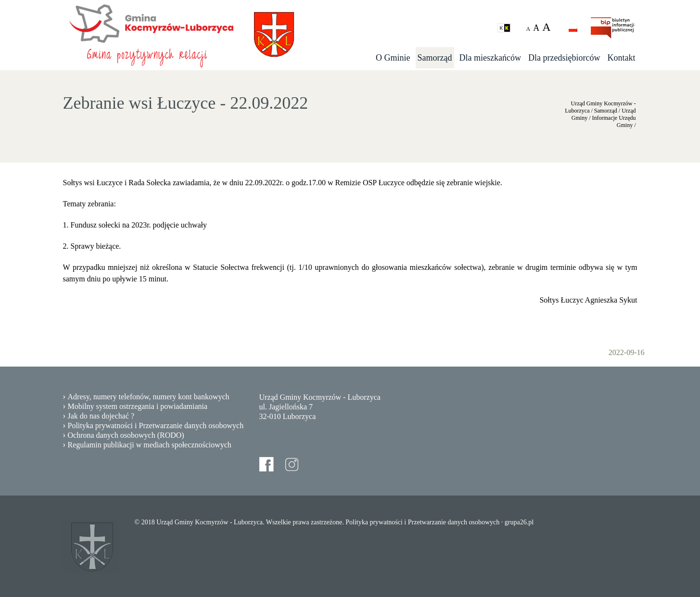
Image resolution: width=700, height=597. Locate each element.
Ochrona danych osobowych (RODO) (126, 435)
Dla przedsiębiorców (564, 58)
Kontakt (622, 58)
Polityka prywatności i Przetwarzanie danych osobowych (156, 426)
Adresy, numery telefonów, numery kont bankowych (149, 397)
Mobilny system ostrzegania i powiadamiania (138, 406)
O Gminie (393, 58)
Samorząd (435, 58)
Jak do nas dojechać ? (101, 416)
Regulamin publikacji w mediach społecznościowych (150, 445)
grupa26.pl (519, 522)
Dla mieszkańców (490, 58)
